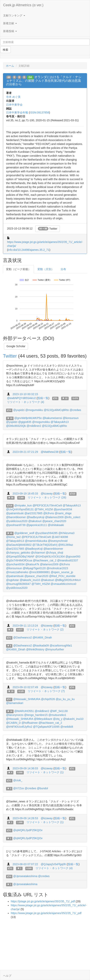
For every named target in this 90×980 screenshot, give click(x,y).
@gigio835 (25, 422)
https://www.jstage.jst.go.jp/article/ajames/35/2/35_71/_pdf (46, 913)
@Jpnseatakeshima (25, 876)
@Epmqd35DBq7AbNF (20, 557)
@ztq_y (58, 719)
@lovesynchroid (58, 541)
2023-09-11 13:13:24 (25, 626)
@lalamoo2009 (54, 517)
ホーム (10, 66)
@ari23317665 (34, 513)
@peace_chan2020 (54, 521)
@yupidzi (19, 410)
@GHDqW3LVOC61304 (50, 557)
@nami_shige (63, 513)
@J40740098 (60, 537)
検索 (5, 50)
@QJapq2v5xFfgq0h (53, 864)
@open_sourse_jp (62, 572)
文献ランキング (14, 15)
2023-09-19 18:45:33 (25, 494)
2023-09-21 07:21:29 (25, 452)
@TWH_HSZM (44, 509)
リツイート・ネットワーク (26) (47, 497)
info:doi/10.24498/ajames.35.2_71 (29, 250)
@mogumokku (34, 410)
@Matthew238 (50, 452)
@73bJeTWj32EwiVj (45, 545)
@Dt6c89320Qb (16, 426)
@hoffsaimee (30, 723)
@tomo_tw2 (13, 537)
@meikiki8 (67, 727)
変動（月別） (46, 269)
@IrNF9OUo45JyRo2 (19, 727)
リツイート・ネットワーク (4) (26, 402)
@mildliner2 (34, 426)
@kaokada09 (41, 646)
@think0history (35, 649)
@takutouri (35, 521)
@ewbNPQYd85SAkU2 (21, 398)
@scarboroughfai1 (61, 646)
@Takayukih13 (60, 422)
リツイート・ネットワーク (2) (45, 629)
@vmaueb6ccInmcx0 (63, 584)
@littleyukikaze (43, 719)
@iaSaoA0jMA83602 (19, 545)
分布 (63, 269)
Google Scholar (16, 346)
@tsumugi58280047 (18, 584)
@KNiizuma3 (66, 533)
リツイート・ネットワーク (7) (46, 691)
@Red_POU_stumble (62, 576)
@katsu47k (32, 564)
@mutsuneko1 (57, 715)
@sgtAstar (13, 580)
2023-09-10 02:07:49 (25, 687)
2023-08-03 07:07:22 (25, 864)
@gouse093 (73, 557)
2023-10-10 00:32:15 (25, 394)
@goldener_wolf (24, 533)
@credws (75, 410)
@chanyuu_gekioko (18, 553)
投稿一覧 (43, 398)
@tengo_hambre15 (36, 715)
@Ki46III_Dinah (42, 637)
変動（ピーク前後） (18, 269)
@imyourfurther (55, 649)
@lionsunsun (71, 418)
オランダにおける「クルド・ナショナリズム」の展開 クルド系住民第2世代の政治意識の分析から (44, 81)
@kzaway (47, 494)
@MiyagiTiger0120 (34, 568)
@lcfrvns (49, 513)
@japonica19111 (37, 525)
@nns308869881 (40, 572)
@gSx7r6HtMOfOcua (19, 560)
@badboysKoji (36, 517)
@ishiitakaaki (56, 525)
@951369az (66, 545)
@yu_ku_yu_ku (65, 699)
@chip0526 (48, 699)
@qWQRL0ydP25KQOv (28, 830)
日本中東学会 (14, 105)
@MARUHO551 (24, 711)
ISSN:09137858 (40, 112)
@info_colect (72, 517)
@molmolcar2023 (57, 568)
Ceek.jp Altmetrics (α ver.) (23, 5)
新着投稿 (10, 31)
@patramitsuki (15, 513)
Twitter (48, 229)
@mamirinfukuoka (36, 541)
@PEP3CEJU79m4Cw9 (47, 505)
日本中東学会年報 (17, 112)
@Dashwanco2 (22, 637)
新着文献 (10, 23)
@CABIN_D (13, 723)
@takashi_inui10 (30, 580)
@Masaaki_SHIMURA (27, 699)
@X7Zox (19, 788)
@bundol (42, 788)
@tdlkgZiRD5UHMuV (68, 580)
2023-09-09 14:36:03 (25, 768)
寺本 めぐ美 (13, 97)
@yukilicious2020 (17, 521)
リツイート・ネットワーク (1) (45, 772)
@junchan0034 (63, 509)
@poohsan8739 (16, 525)
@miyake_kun (23, 505)
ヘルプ (7, 976)
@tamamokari (15, 703)
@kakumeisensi (52, 418)
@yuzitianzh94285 (46, 533)
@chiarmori (38, 553)
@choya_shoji (55, 553)
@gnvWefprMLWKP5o (28, 418)
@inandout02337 (68, 560)
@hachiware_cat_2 (45, 560)
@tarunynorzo (15, 715)
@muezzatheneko (17, 572)
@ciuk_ (18, 780)
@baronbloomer (16, 517)
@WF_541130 (59, 711)
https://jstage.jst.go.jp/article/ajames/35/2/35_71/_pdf (43, 901)
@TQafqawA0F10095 (46, 727)
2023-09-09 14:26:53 (25, 818)
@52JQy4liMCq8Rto (56, 410)
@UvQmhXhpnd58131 (20, 509)
